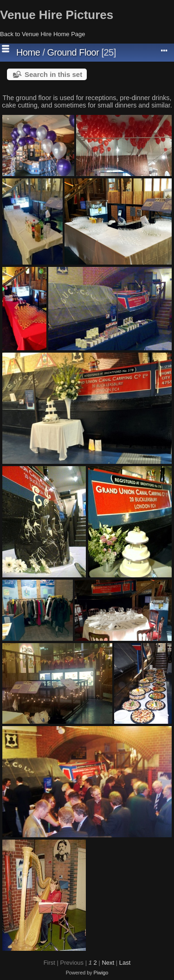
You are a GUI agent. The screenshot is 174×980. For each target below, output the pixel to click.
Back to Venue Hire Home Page (43, 34)
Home (28, 52)
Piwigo (101, 973)
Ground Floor (73, 52)
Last (125, 963)
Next (108, 963)
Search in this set (53, 74)
